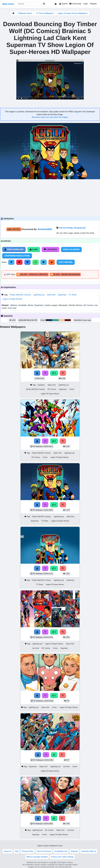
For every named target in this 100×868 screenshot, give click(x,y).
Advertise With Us (89, 851)
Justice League (51, 305)
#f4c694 (62, 320)
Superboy (41, 385)
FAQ (17, 851)
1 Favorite (50, 249)
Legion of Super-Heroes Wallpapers (72, 13)
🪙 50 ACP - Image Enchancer (65, 274)
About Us (8, 851)
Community (75, 4)
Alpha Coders (8, 4)
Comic (72, 389)
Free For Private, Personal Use (72, 228)
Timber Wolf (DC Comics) (20, 295)
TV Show (73, 295)
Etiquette (74, 851)
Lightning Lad (39, 295)
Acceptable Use (61, 851)
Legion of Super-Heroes (12, 299)
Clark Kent (51, 295)
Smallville (22, 305)
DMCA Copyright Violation (37, 857)
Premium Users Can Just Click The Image (50, 117)
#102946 (49, 320)
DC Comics (88, 305)
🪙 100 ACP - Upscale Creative (32, 274)
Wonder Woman (75, 305)
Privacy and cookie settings (62, 857)
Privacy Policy (28, 851)
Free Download (14, 249)
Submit (63, 4)
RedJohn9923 (45, 229)
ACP (8, 274)
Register (93, 4)
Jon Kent (36, 648)
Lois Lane (12, 308)
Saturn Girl (52, 385)
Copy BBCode (66, 262)
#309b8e (55, 320)
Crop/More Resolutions (17, 256)
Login (86, 4)
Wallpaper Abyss (25, 13)
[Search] (44, 4)
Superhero (39, 305)
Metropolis (63, 305)
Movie (30, 305)
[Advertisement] (50, 198)
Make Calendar (71, 249)
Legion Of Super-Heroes (50, 394)
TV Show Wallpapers (45, 13)
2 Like (34, 249)
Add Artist (14, 229)
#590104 (68, 320)
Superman (62, 295)
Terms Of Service (44, 851)
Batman (14, 305)
